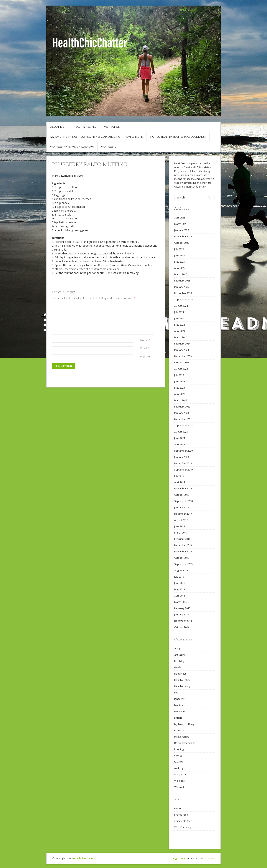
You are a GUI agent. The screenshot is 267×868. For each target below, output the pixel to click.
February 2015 (182, 608)
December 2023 (183, 356)
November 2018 (183, 488)
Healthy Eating (182, 680)
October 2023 (182, 362)
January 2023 (182, 413)
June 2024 (180, 318)
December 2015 (183, 545)
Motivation (112, 127)
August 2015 (181, 570)
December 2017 (183, 514)
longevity (179, 699)
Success (179, 762)
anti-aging (180, 655)
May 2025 (180, 262)
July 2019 (179, 476)
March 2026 (181, 224)
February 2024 (182, 344)
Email (143, 348)
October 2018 (182, 495)
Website (145, 356)
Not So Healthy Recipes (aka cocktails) (178, 137)
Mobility (179, 705)
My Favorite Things (185, 724)
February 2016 (182, 539)
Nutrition (179, 730)
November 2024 (183, 293)
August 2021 (181, 432)
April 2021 (180, 444)
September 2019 (183, 470)
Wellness (179, 781)
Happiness (180, 674)
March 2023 (181, 400)
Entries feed (181, 815)
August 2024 (181, 306)
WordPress (209, 858)
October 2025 (182, 243)
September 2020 (183, 451)
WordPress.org (183, 827)
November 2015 (183, 551)
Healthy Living (182, 686)
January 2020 (182, 457)
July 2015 (179, 577)
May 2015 (180, 589)
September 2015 (183, 564)
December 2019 (183, 463)
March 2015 (181, 602)
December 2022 (183, 419)
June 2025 (180, 255)
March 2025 (181, 274)
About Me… (58, 127)
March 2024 (181, 337)
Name (144, 340)
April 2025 (180, 268)
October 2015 (182, 558)
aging (177, 648)
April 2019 (180, 482)
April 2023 (180, 394)
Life (176, 693)
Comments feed (183, 821)
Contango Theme (177, 858)
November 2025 (183, 236)
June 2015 (180, 583)
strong (178, 756)
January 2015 (182, 614)
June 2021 (180, 438)
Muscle (178, 718)
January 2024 (182, 350)
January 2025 (182, 287)
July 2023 (179, 375)
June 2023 (180, 381)
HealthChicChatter (83, 858)
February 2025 (182, 281)
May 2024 (180, 325)
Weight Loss (181, 774)
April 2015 (180, 596)
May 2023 (180, 388)
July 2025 (179, 249)
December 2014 (183, 621)
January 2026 (182, 230)
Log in (178, 808)
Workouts (109, 147)
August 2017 (181, 520)
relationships (182, 737)
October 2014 (182, 627)
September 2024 (183, 299)
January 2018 (182, 507)
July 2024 (179, 312)
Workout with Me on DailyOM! (72, 147)
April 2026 (180, 218)
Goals (178, 667)
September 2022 (183, 425)
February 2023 (182, 407)
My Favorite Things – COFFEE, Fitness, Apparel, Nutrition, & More (96, 137)
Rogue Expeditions (185, 743)
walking (179, 768)
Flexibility (179, 661)
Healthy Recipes (85, 127)
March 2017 (181, 533)
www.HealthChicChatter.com (190, 187)
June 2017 (180, 526)
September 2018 (183, 501)
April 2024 (180, 331)
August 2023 (181, 369)
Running (179, 749)
